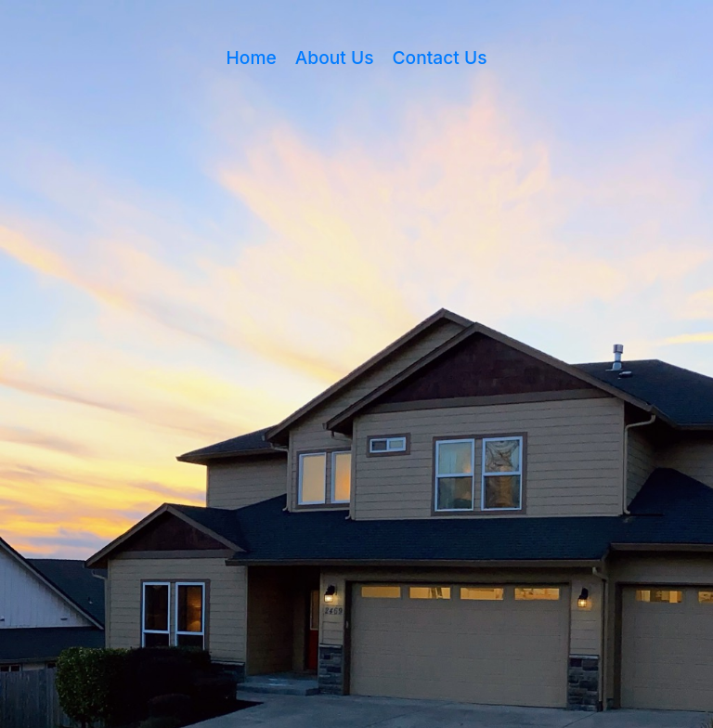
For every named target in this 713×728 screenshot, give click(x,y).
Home (252, 58)
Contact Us (440, 58)
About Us (335, 58)
